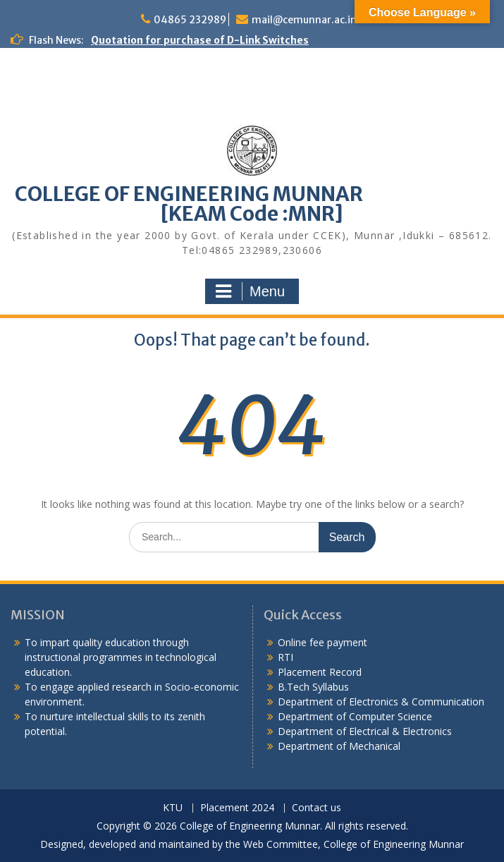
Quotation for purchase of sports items (111, 114)
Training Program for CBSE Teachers (105, 55)
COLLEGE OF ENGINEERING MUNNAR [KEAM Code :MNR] (252, 204)
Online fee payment (322, 642)
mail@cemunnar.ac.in (304, 20)
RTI (285, 657)
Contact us (316, 808)
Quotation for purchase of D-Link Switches (200, 40)
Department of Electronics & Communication (382, 702)
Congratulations (53, 85)
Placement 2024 (237, 808)
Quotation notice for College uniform (105, 174)
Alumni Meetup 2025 (62, 99)
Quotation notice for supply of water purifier (124, 129)
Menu (250, 291)
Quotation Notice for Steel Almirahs (102, 144)
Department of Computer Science (355, 716)
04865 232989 (190, 20)
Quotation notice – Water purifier (96, 70)
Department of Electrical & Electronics (365, 731)
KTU (173, 808)
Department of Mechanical (339, 746)
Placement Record (320, 672)
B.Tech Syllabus (313, 687)
